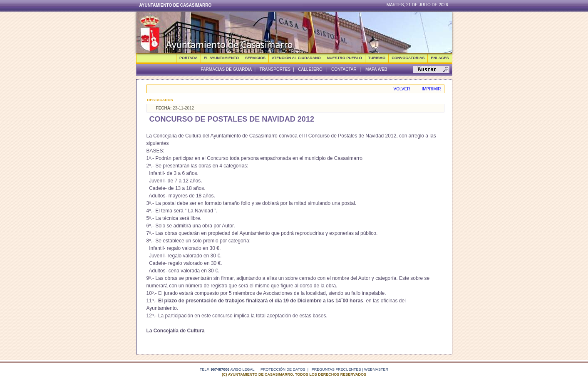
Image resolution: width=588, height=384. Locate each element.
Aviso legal (242, 369)
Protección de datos (283, 369)
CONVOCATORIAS (408, 58)
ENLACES (440, 58)
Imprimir (431, 89)
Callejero (310, 69)
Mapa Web (376, 69)
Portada (189, 58)
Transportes (275, 69)
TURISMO (377, 58)
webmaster (376, 369)
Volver (402, 89)
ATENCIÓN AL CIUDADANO (296, 58)
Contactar (344, 69)
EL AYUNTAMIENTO (221, 58)
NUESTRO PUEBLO (345, 58)
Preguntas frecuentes (336, 369)
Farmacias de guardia (226, 69)
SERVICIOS (255, 58)
